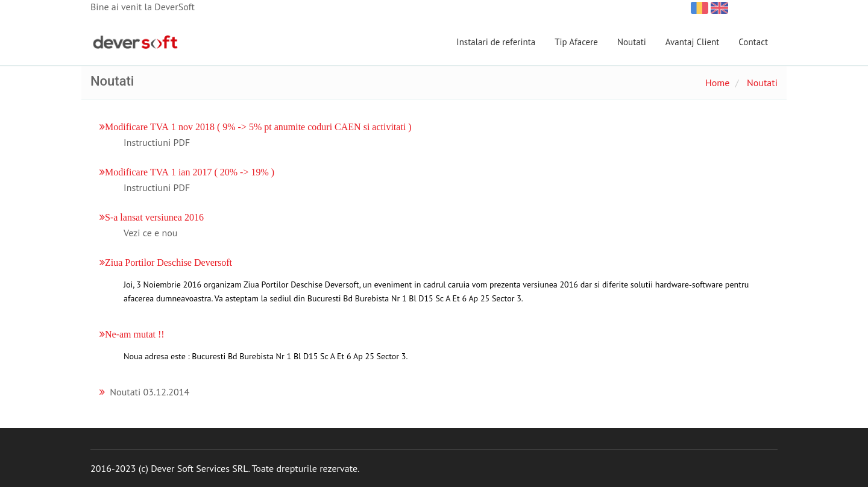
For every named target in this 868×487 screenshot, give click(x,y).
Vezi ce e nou (150, 233)
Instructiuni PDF (157, 142)
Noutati (632, 42)
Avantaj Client (693, 42)
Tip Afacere (576, 42)
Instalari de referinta (496, 42)
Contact (753, 42)
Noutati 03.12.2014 (149, 392)
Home (717, 83)
